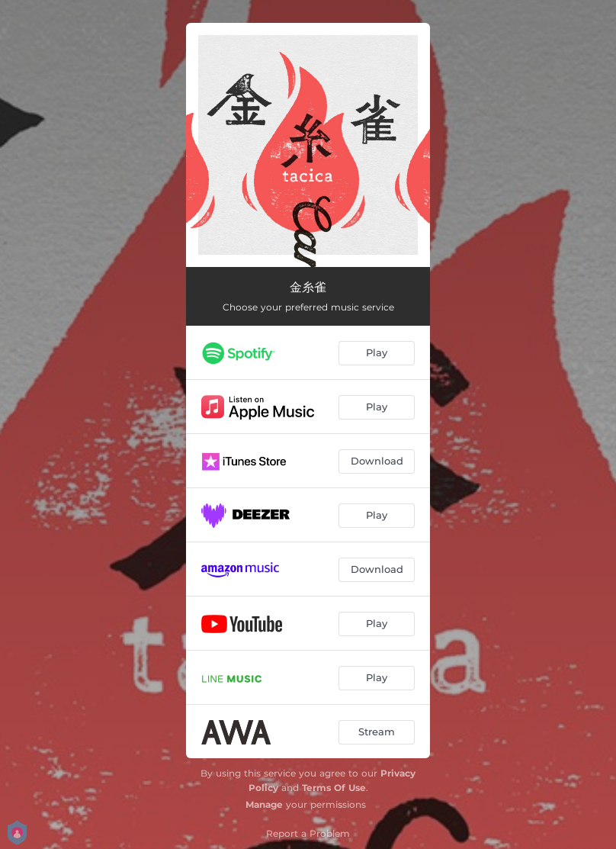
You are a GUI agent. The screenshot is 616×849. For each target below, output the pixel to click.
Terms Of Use (334, 788)
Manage (264, 804)
